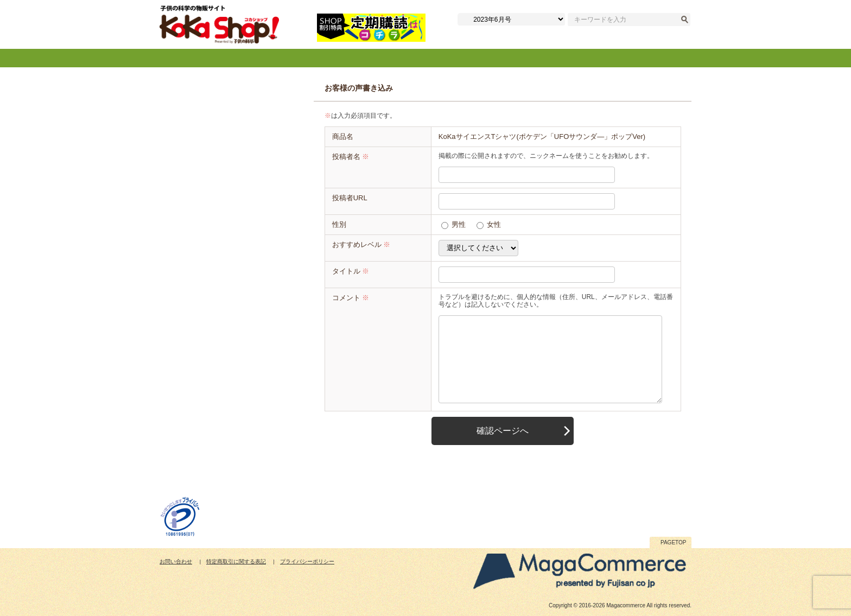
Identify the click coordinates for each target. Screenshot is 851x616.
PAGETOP (673, 542)
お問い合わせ (176, 561)
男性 (459, 224)
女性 (494, 224)
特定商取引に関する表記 (236, 561)
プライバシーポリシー (307, 561)
